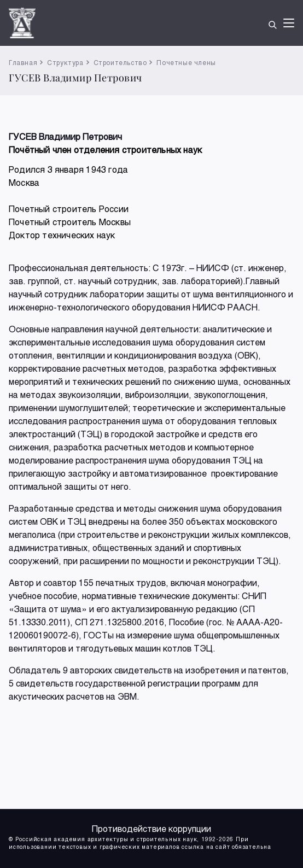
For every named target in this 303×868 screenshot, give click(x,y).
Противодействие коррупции (151, 828)
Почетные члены (186, 62)
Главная (23, 62)
